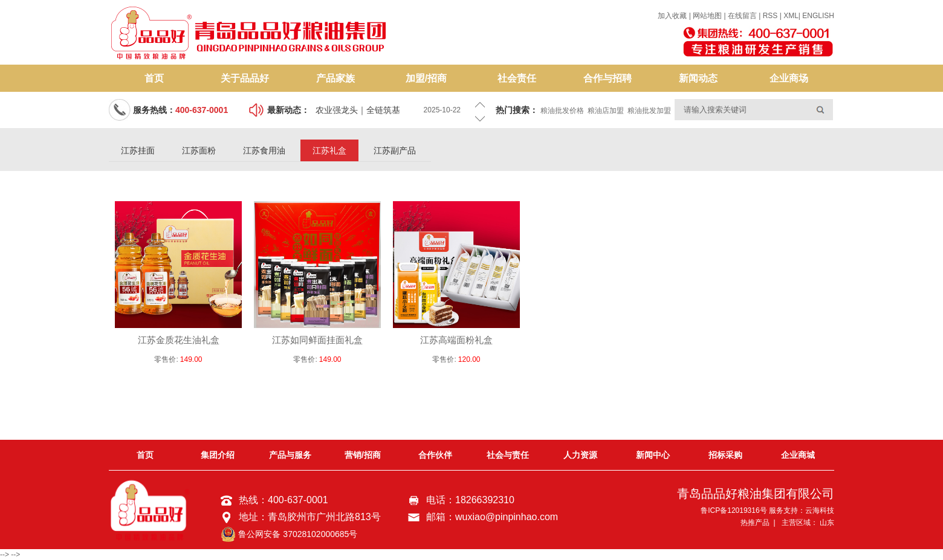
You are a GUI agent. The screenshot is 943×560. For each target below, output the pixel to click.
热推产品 (755, 523)
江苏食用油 (264, 150)
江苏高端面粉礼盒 (456, 340)
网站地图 (708, 16)
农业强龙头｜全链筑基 (358, 110)
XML (791, 16)
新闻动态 (698, 78)
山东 (827, 523)
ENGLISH (818, 16)
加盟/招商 (426, 78)
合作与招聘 (608, 78)
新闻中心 (653, 455)
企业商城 (798, 455)
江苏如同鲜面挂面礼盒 (317, 340)
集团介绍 (218, 455)
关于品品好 (245, 78)
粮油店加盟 (606, 111)
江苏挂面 (138, 150)
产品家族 (335, 78)
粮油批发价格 (562, 111)
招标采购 (725, 455)
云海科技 (820, 510)
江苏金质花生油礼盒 (179, 340)
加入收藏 (672, 16)
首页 (154, 78)
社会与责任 (508, 455)
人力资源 (580, 455)
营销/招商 (363, 455)
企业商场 (789, 78)
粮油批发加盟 (649, 111)
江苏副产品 (395, 150)
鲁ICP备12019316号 (734, 510)
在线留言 (742, 16)
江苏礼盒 (329, 150)
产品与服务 (290, 455)
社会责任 (517, 78)
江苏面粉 (199, 150)
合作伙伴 (435, 455)
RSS (770, 16)
